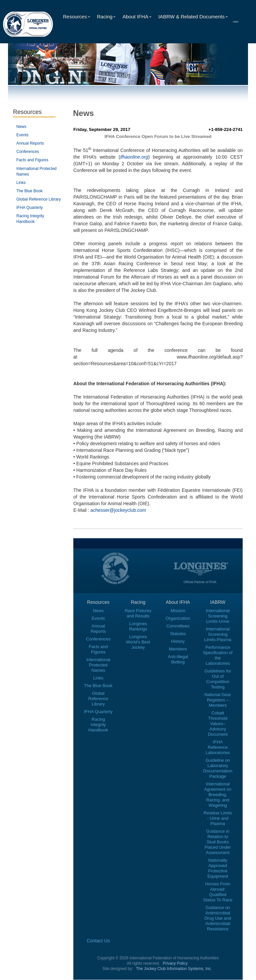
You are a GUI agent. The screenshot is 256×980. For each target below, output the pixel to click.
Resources (77, 16)
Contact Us (98, 941)
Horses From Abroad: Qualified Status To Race (218, 892)
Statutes (178, 634)
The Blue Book (29, 191)
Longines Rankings (138, 626)
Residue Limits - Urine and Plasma (218, 818)
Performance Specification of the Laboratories (218, 655)
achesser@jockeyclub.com (118, 510)
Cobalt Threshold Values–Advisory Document (218, 724)
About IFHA (137, 16)
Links (21, 183)
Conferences (28, 152)
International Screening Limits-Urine (218, 616)
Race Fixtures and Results (138, 613)
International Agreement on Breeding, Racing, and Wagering (218, 795)
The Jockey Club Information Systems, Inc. (174, 969)
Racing (106, 16)
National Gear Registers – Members (218, 700)
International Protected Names (98, 665)
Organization (178, 618)
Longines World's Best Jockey (138, 642)
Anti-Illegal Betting (178, 659)
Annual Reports (30, 143)
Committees (178, 626)
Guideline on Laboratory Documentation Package (218, 768)
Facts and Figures (32, 160)
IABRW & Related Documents (193, 16)
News (21, 127)
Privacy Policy (175, 963)
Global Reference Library (38, 199)
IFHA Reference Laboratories (218, 747)
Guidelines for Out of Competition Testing (218, 679)
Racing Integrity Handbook (98, 725)
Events (22, 135)
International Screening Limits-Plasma (218, 634)
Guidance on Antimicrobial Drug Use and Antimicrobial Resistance (218, 918)
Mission (178, 611)
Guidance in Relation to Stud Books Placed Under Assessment (218, 842)
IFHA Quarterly (29, 208)
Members (178, 649)
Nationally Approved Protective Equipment (218, 868)
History (178, 641)
